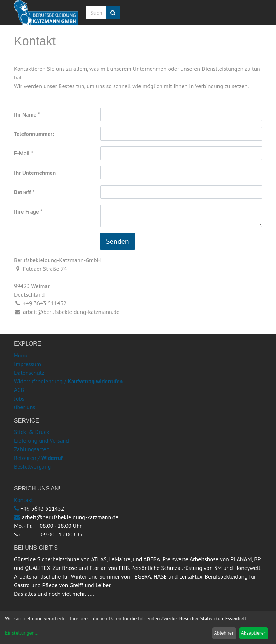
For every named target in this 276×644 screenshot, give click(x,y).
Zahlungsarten (32, 449)
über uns (25, 407)
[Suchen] (113, 13)
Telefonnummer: (34, 134)
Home (21, 355)
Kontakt (24, 500)
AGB (19, 390)
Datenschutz (29, 373)
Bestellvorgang (32, 466)
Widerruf (52, 458)
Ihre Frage (26, 211)
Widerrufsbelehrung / (68, 381)
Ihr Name (25, 114)
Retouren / (27, 458)
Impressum (27, 364)
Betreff (22, 192)
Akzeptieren (254, 633)
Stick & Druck (32, 432)
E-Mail (22, 153)
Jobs (19, 398)
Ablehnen (224, 633)
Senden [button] (118, 241)
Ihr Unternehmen (35, 173)
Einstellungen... (22, 633)
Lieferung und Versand (42, 440)
